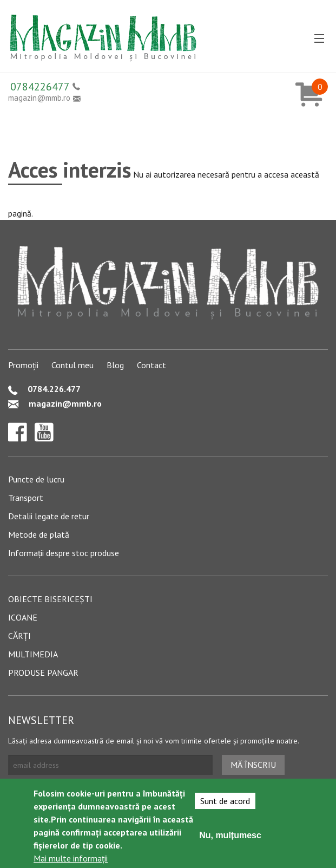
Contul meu (73, 365)
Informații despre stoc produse (64, 553)
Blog (115, 365)
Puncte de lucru (36, 479)
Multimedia (33, 654)
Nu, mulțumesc (230, 836)
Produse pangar (43, 673)
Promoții (23, 365)
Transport (26, 498)
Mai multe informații (71, 859)
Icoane (23, 617)
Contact (151, 365)
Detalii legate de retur (49, 516)
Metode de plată (39, 534)
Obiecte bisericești (50, 599)
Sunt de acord (225, 801)
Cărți (19, 636)
